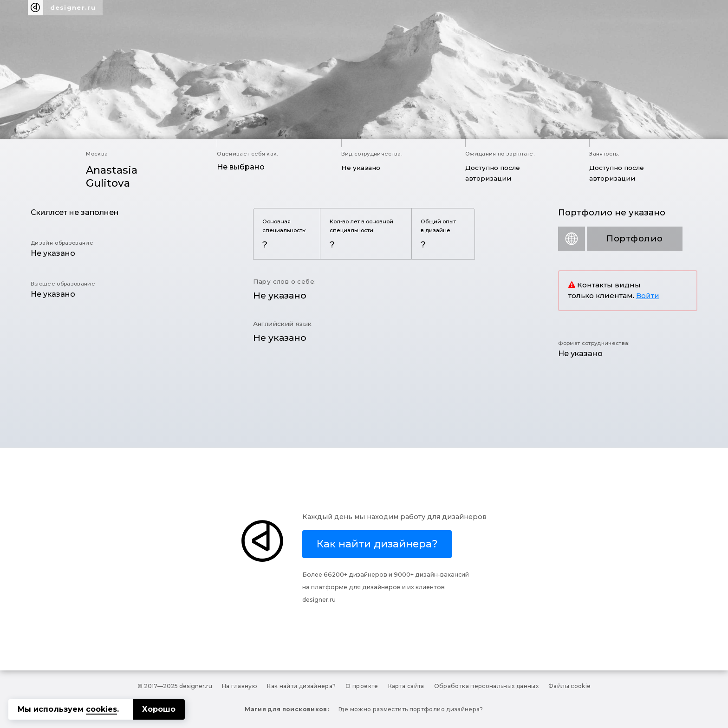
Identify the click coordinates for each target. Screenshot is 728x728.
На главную (240, 686)
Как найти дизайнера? (301, 686)
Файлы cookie (569, 686)
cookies (101, 709)
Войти (648, 296)
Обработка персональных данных (486, 686)
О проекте (362, 686)
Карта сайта (406, 686)
